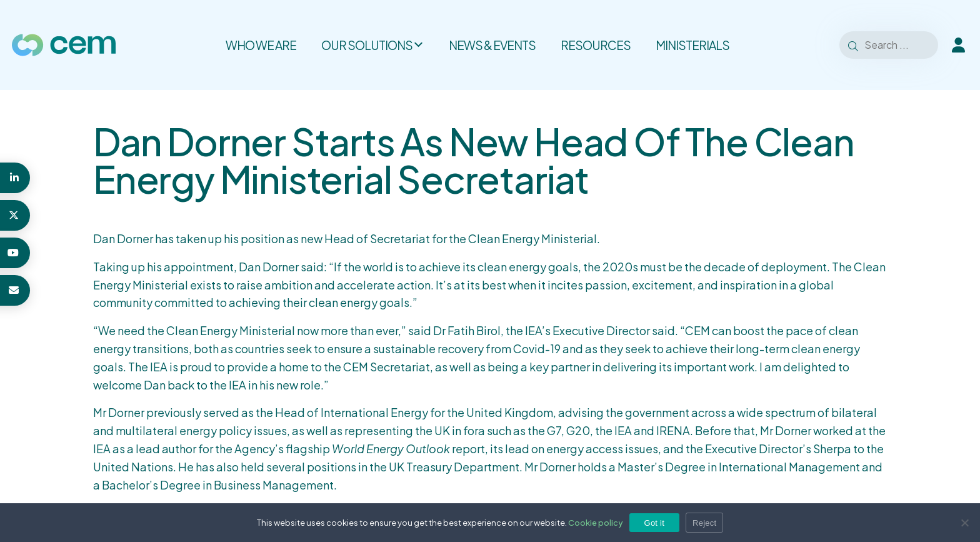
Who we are (261, 45)
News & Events (492, 45)
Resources (596, 45)
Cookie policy (596, 523)
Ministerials (692, 45)
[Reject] (964, 523)
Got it (655, 523)
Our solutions (372, 45)
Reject (704, 523)
